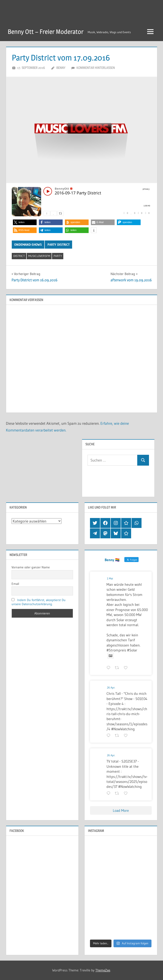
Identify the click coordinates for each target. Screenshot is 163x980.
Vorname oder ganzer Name (31, 567)
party (58, 256)
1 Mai (110, 578)
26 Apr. (111, 687)
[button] (25, 222)
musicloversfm (39, 256)
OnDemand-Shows (28, 245)
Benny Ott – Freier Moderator (46, 32)
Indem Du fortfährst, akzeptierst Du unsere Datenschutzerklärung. (39, 602)
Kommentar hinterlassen (96, 68)
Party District (59, 245)
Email (15, 584)
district (19, 256)
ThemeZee (103, 970)
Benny (61, 68)
